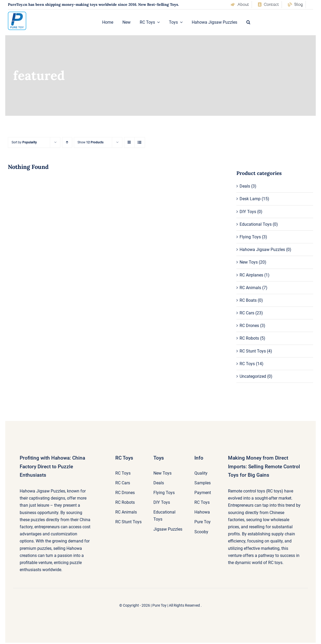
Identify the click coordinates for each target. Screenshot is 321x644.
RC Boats (248, 300)
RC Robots (249, 338)
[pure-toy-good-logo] (17, 14)
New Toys (249, 262)
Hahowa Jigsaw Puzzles (262, 250)
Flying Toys (250, 237)
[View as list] (140, 142)
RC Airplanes (251, 275)
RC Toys (247, 364)
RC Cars (247, 313)
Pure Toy (159, 605)
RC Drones (249, 326)
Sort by (24, 142)
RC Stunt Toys (253, 351)
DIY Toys (248, 212)
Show (90, 142)
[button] (248, 22)
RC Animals (250, 288)
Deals (245, 186)
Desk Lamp (250, 199)
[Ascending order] (67, 142)
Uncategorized (253, 376)
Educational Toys (256, 224)
